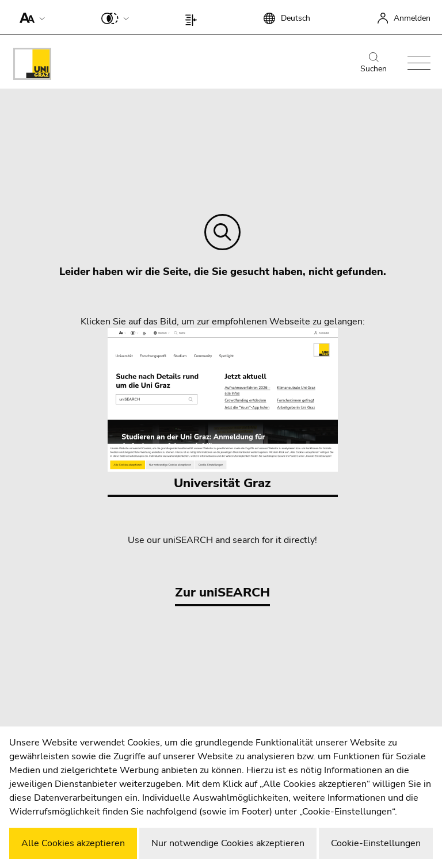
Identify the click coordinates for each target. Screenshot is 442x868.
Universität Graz (223, 410)
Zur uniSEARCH (222, 592)
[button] (30, 17)
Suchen (374, 63)
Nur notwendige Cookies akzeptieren (228, 843)
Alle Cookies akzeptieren (73, 843)
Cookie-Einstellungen (376, 843)
